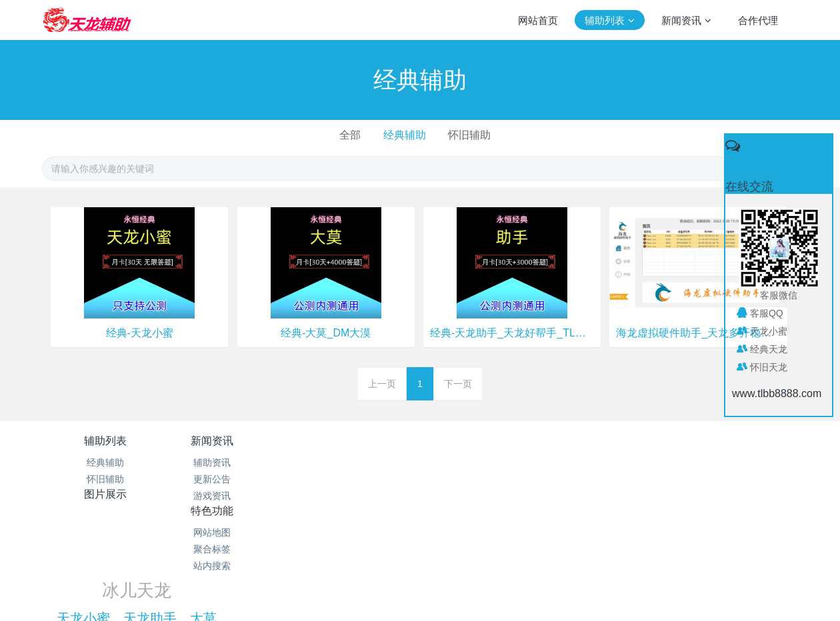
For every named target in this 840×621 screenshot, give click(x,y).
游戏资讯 (231, 496)
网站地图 (483, 462)
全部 (350, 135)
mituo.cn (504, 592)
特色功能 (483, 441)
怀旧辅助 (469, 135)
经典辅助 (405, 135)
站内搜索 (483, 496)
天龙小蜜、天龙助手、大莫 (641, 478)
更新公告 (231, 479)
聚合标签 (483, 479)
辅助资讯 (231, 462)
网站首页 (538, 20)
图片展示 (357, 441)
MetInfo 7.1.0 (399, 592)
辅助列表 (105, 441)
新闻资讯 (231, 441)
